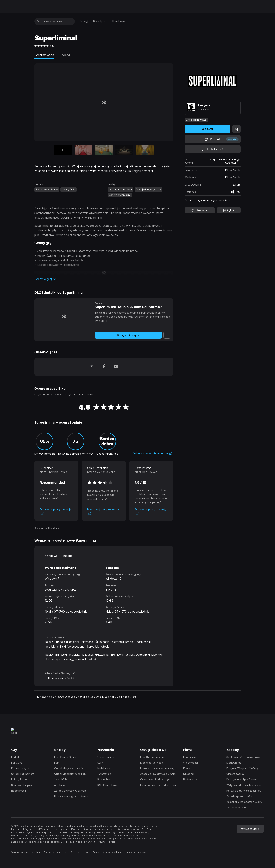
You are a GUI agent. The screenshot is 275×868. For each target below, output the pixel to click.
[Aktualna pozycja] (63, 150)
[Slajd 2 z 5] (83, 150)
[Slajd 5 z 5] (145, 150)
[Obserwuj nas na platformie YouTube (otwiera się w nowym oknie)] (116, 367)
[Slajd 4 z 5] (124, 150)
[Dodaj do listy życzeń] (213, 149)
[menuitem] (84, 21)
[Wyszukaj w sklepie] (38, 21)
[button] (104, 279)
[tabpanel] (104, 594)
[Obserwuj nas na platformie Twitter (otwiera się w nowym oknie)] (92, 367)
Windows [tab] (51, 556)
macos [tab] (68, 556)
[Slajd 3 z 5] (104, 150)
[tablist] (104, 556)
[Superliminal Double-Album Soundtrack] (64, 316)
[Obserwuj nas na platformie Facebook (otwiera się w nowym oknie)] (104, 367)
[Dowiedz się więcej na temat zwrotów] (239, 161)
